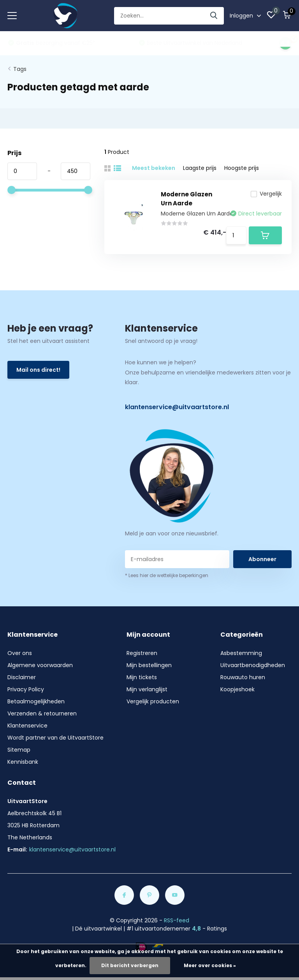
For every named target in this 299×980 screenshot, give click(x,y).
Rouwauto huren (243, 677)
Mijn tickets (142, 677)
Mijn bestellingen (149, 665)
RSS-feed (177, 920)
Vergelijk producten (153, 701)
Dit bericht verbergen (130, 965)
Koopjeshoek (237, 689)
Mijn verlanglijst (147, 689)
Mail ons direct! (38, 370)
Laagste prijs (200, 168)
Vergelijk (266, 194)
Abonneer (262, 559)
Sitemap (19, 750)
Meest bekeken (154, 168)
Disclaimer (22, 677)
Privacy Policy (26, 689)
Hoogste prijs (242, 168)
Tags (20, 69)
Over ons (20, 653)
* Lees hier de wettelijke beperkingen (167, 575)
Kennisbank (23, 762)
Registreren (142, 653)
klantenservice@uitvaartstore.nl (177, 407)
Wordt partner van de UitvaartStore (55, 738)
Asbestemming (241, 653)
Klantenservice (27, 726)
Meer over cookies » (210, 965)
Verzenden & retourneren (42, 713)
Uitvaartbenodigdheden (253, 665)
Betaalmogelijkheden (36, 701)
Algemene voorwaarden (40, 665)
